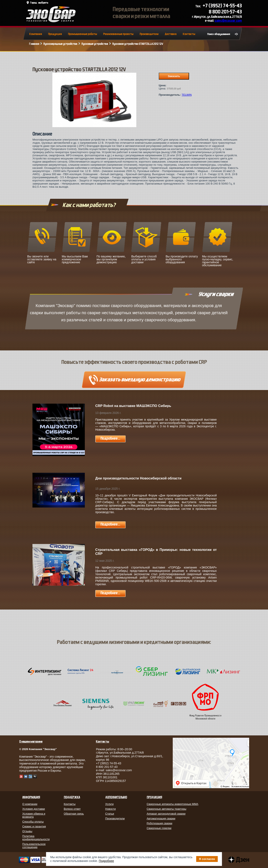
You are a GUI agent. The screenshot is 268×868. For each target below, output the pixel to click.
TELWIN (187, 95)
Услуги (110, 804)
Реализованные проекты (118, 34)
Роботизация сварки (160, 823)
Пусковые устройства (95, 44)
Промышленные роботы (82, 34)
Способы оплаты (33, 822)
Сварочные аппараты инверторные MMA (173, 804)
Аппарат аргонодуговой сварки (166, 814)
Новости (111, 809)
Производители (149, 34)
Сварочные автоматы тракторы (167, 809)
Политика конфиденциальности (36, 838)
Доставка (171, 34)
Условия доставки (34, 809)
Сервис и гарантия (34, 826)
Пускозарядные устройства (60, 44)
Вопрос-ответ (72, 809)
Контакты (189, 34)
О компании (30, 804)
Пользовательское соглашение (34, 846)
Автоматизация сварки (161, 818)
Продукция (55, 34)
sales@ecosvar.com (228, 21)
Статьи (110, 814)
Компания (36, 34)
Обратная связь (74, 814)
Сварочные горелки (159, 828)
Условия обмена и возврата (34, 815)
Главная (34, 44)
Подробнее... (110, 439)
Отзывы (27, 831)
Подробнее (106, 861)
